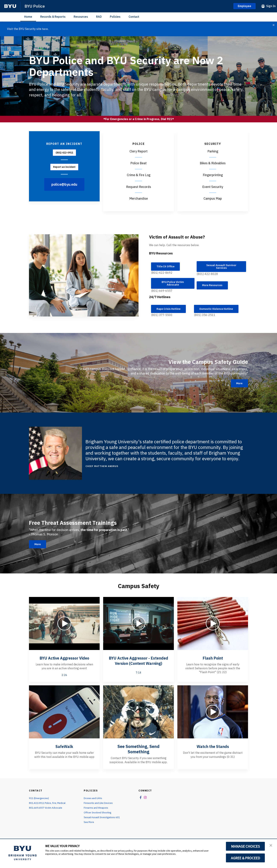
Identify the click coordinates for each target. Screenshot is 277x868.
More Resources (214, 286)
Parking (213, 151)
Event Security (213, 187)
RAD (99, 17)
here (45, 29)
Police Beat (138, 163)
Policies (115, 17)
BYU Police (35, 6)
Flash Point (213, 660)
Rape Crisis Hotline (170, 311)
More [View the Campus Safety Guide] (239, 386)
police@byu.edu (64, 184)
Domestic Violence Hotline (218, 311)
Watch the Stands (213, 751)
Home (28, 17)
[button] (271, 845)
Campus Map (213, 198)
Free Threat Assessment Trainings (79, 524)
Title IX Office (167, 267)
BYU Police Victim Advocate (173, 285)
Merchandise (139, 198)
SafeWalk (64, 751)
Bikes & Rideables (213, 163)
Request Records (139, 187)
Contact (134, 17)
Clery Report (138, 151)
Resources (81, 17)
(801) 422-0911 (64, 152)
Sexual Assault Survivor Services (221, 267)
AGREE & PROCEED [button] (245, 858)
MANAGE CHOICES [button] (245, 846)
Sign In (271, 6)
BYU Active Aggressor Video (64, 660)
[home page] (10, 6)
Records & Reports (53, 17)
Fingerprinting (213, 175)
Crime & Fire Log (139, 175)
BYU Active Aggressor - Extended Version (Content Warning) (138, 666)
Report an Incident (64, 167)
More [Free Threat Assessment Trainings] (38, 547)
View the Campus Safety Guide (202, 363)
